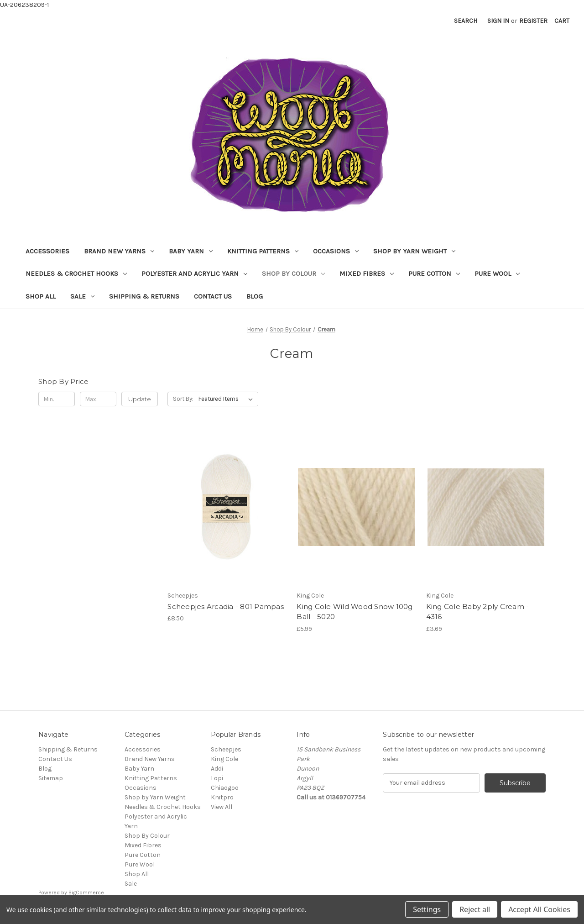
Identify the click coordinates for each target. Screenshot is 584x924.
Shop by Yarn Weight (414, 251)
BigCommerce (86, 892)
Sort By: (183, 399)
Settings (427, 909)
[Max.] (98, 399)
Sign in (498, 21)
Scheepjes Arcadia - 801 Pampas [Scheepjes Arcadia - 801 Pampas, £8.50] (226, 606)
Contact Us (213, 296)
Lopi (217, 778)
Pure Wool (497, 273)
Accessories (47, 251)
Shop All (41, 296)
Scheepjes (226, 749)
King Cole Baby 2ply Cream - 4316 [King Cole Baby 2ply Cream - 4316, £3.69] (478, 612)
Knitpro (222, 797)
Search (466, 21)
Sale (82, 296)
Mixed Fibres (367, 273)
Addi (217, 769)
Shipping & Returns (144, 296)
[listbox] (227, 399)
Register (533, 21)
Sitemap (51, 778)
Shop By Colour (293, 273)
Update (140, 399)
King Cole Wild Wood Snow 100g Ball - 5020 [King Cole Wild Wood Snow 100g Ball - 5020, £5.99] (355, 612)
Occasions (336, 251)
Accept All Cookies (539, 909)
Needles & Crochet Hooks (76, 273)
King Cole (224, 759)
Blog (255, 296)
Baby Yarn (191, 251)
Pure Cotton (434, 273)
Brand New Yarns (119, 251)
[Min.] (57, 399)
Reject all (475, 909)
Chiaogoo (225, 788)
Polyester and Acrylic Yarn (194, 273)
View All (222, 807)
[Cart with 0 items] (562, 21)
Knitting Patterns (263, 251)
